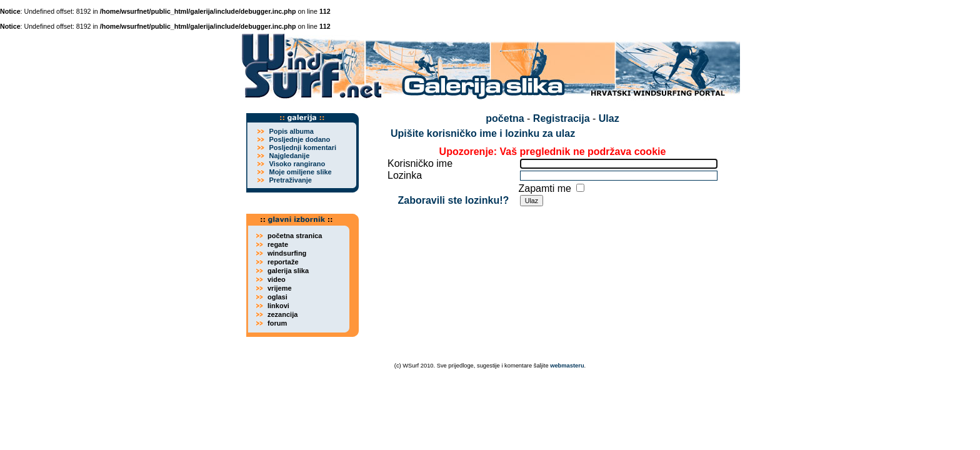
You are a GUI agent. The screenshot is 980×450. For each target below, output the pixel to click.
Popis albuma (291, 131)
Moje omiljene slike (300, 172)
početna (505, 118)
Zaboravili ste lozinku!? (453, 200)
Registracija (562, 118)
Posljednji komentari (302, 147)
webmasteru (567, 366)
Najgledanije (289, 156)
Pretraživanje (290, 180)
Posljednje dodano (299, 139)
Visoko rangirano (297, 164)
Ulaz (609, 118)
